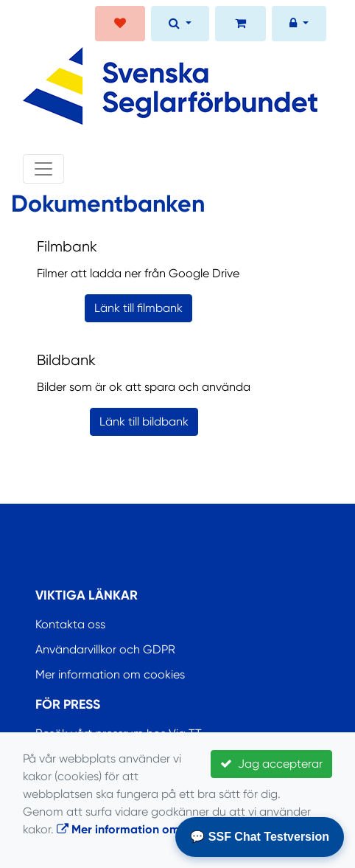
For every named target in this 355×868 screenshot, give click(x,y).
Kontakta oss (70, 624)
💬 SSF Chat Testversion (260, 837)
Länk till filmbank (138, 308)
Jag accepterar (271, 764)
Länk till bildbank (144, 421)
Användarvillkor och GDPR (105, 649)
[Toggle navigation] (43, 169)
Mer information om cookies (110, 674)
